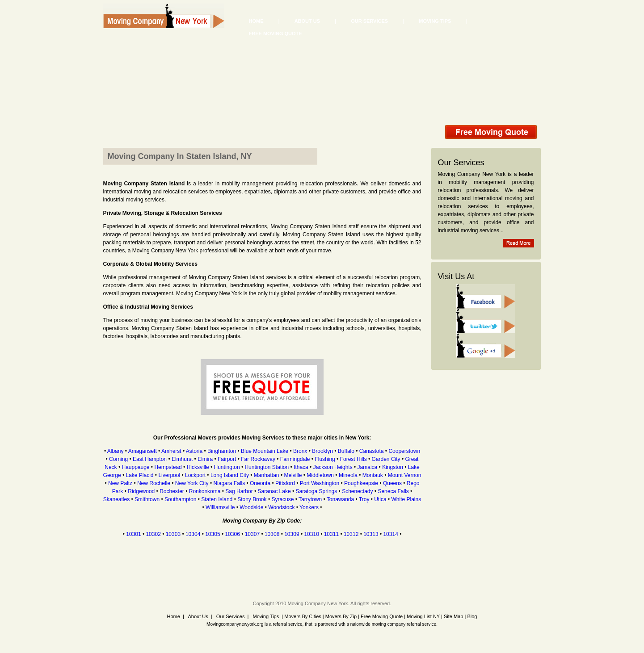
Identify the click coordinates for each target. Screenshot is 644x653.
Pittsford (285, 483)
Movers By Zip (341, 616)
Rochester (172, 491)
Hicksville (198, 467)
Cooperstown (404, 451)
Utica (380, 499)
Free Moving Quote (276, 33)
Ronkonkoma (205, 491)
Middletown (320, 475)
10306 (232, 534)
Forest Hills (354, 459)
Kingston (393, 467)
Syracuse (282, 499)
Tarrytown (310, 499)
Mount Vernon (405, 475)
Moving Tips (435, 21)
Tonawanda (340, 499)
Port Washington (320, 483)
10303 (173, 534)
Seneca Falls (393, 491)
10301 (133, 534)
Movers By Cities (302, 616)
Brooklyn (322, 451)
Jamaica (368, 467)
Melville (293, 475)
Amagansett (143, 451)
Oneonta (260, 483)
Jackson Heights (333, 467)
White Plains (406, 499)
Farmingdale (295, 459)
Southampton (180, 499)
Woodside (251, 507)
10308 (272, 534)
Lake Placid (139, 475)
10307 (252, 534)
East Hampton (150, 459)
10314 (390, 534)
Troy (364, 499)
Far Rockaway (258, 459)
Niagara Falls (229, 483)
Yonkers (309, 507)
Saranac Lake (274, 491)
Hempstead (168, 467)
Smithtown (147, 499)
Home (256, 21)
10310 (311, 534)
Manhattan (267, 475)
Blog (472, 616)
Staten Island (217, 499)
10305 (213, 534)
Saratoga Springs (317, 491)
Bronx (300, 451)
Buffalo (346, 451)
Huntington (227, 467)
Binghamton (222, 451)
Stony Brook (252, 499)
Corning (118, 459)
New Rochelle (154, 483)
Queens (392, 483)
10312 (351, 534)
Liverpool (169, 475)
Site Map (453, 616)
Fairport (227, 459)
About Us (307, 21)
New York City (192, 483)
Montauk (373, 475)
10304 (193, 534)
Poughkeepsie (361, 483)
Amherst (171, 451)
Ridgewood (141, 491)
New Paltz (120, 483)
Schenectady (357, 491)
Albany (116, 451)
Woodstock (281, 507)
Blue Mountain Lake (265, 451)
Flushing (325, 459)
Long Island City (230, 475)
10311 (331, 534)
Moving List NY (423, 616)
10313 (371, 534)
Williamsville (220, 507)
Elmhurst (182, 459)
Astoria (194, 451)
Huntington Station (267, 467)
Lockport (195, 475)
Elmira (205, 459)
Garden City (386, 459)
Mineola (348, 475)
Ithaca (301, 467)
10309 (292, 534)
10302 (153, 534)
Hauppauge (135, 467)
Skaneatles (116, 499)
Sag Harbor (239, 491)
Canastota (372, 451)
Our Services (369, 21)
